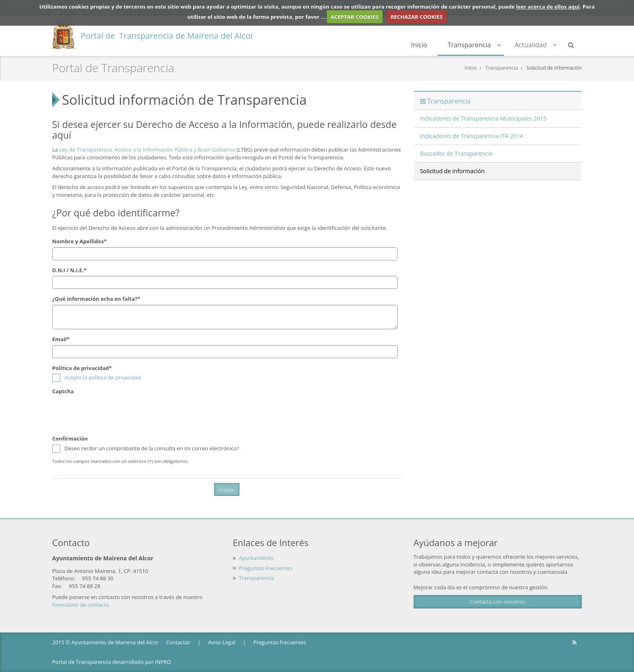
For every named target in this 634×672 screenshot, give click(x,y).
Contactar (178, 642)
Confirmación (70, 438)
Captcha (63, 391)
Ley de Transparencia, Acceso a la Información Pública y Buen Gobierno (147, 150)
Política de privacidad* (82, 368)
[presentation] (114, 413)
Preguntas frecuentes (280, 642)
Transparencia (474, 45)
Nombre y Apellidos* (79, 241)
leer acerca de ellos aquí (548, 7)
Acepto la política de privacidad (103, 377)
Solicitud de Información (554, 68)
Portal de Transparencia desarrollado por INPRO (112, 662)
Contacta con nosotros (498, 601)
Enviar (227, 489)
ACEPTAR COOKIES (355, 17)
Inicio (419, 45)
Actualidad (536, 45)
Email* (61, 339)
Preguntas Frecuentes (266, 568)
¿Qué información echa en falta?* (96, 299)
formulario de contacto (80, 605)
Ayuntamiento (256, 558)
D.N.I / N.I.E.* (69, 270)
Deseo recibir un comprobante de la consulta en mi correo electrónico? (146, 448)
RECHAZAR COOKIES (416, 17)
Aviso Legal (222, 642)
